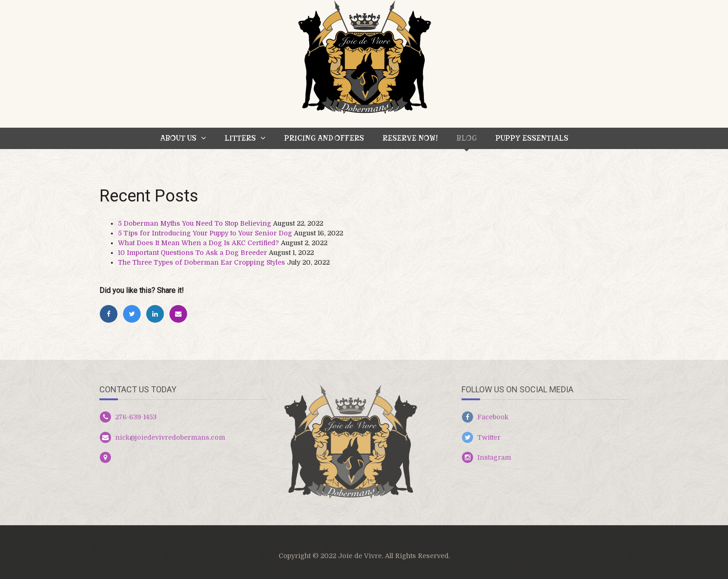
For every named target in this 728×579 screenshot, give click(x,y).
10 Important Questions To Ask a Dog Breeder (192, 253)
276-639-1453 (136, 417)
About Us (178, 138)
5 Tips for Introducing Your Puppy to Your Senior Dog (205, 233)
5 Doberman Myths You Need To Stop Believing (195, 223)
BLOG (467, 138)
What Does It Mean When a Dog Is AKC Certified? (198, 243)
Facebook (493, 417)
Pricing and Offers (324, 138)
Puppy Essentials (532, 138)
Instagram (494, 457)
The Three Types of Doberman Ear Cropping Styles (201, 262)
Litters (240, 138)
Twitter (489, 437)
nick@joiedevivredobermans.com (170, 437)
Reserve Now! (410, 138)
